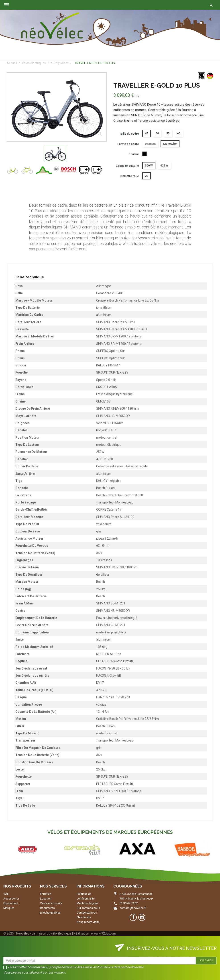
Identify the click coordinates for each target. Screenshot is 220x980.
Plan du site (84, 917)
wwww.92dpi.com (104, 933)
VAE (6, 894)
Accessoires (11, 899)
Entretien (46, 894)
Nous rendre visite (88, 922)
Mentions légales (88, 903)
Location (46, 899)
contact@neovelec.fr (133, 908)
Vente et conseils (51, 903)
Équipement (11, 903)
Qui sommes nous (88, 908)
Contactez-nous (87, 913)
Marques (9, 908)
